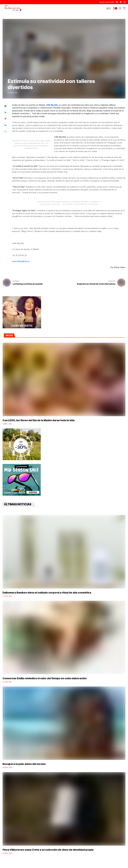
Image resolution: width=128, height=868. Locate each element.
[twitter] (121, 2)
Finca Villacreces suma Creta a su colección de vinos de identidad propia (48, 850)
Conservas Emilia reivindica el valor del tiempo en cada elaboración (45, 678)
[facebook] (117, 2)
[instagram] (125, 2)
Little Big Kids (52, 105)
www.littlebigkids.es (21, 261)
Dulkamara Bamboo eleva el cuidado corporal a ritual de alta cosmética (47, 593)
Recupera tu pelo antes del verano (24, 764)
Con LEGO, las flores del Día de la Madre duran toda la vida (39, 420)
